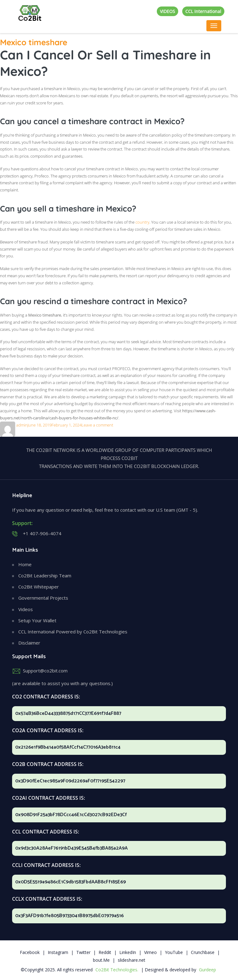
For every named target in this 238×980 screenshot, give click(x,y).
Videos (26, 609)
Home (25, 564)
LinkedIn (128, 952)
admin (22, 425)
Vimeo (150, 952)
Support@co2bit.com (45, 671)
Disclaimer (29, 643)
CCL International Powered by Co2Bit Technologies (73, 632)
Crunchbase (203, 952)
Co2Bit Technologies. (117, 970)
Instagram (58, 952)
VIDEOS (167, 11)
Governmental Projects (43, 598)
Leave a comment (97, 425)
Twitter (83, 952)
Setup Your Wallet (37, 620)
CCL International (203, 11)
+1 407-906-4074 (42, 533)
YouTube (174, 952)
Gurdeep (207, 970)
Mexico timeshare (34, 42)
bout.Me (101, 960)
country (142, 222)
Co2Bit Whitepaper (39, 587)
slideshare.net (132, 960)
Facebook (30, 952)
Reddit (105, 952)
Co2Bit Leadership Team (45, 575)
